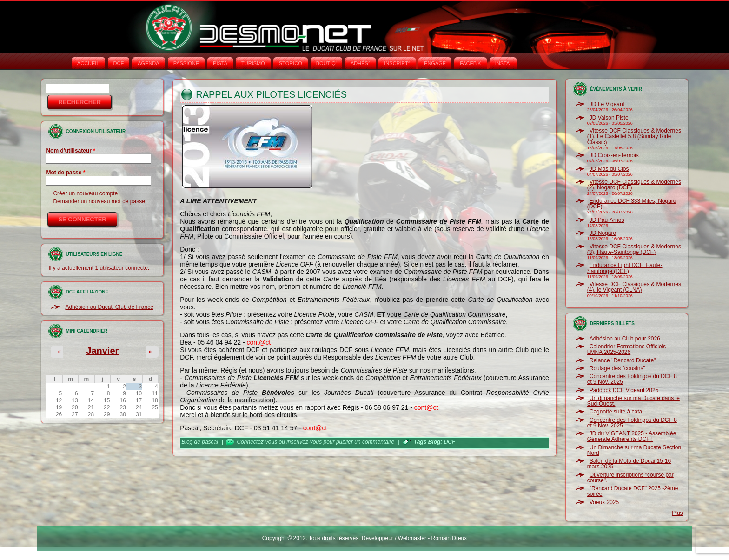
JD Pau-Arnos (607, 220)
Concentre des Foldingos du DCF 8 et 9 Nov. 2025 (632, 379)
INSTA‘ (503, 63)
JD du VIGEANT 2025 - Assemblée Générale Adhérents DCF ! (632, 436)
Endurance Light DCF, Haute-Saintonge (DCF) (625, 268)
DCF (119, 63)
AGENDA (148, 63)
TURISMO (253, 63)
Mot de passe (66, 173)
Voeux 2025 (604, 502)
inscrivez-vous (304, 442)
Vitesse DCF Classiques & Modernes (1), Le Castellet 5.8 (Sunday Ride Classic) (634, 137)
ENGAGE (435, 63)
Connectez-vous (257, 442)
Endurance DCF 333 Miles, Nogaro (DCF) (632, 204)
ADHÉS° (360, 63)
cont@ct (258, 342)
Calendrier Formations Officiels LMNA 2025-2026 (627, 349)
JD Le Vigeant (607, 104)
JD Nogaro (603, 233)
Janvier (102, 351)
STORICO (291, 63)
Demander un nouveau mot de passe (99, 201)
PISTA (220, 63)
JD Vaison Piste (609, 118)
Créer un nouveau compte (85, 193)
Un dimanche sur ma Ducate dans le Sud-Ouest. (633, 401)
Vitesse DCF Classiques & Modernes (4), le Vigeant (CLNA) (634, 287)
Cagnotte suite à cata (616, 412)
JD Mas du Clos (609, 169)
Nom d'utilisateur (71, 151)
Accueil (88, 63)
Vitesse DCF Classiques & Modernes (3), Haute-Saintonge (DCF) (634, 249)
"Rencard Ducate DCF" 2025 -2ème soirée (633, 491)
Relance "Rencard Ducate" (623, 360)
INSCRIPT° (397, 63)
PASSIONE (186, 63)
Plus (677, 513)
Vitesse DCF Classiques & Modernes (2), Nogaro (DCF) (634, 185)
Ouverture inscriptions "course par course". (630, 478)
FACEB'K (471, 63)
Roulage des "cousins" (617, 368)
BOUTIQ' (326, 63)
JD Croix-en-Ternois (614, 155)
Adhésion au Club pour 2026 (625, 339)
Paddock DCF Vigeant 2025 (624, 390)
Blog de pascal (200, 442)
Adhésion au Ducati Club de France (109, 307)
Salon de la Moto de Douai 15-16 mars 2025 (629, 464)
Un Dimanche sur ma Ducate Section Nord (634, 450)
